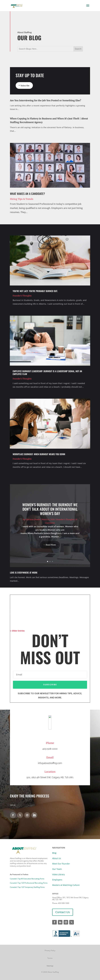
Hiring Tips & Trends (22, 199)
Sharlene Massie (33, 522)
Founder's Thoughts (22, 296)
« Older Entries (17, 631)
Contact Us (63, 912)
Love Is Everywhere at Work (24, 573)
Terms (50, 958)
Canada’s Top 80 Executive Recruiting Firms (27, 879)
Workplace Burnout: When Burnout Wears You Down (39, 454)
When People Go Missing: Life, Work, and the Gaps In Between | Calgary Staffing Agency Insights (49, 612)
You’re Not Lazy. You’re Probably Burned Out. (35, 291)
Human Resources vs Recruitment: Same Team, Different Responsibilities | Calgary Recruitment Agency (46, 591)
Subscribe (25, 85)
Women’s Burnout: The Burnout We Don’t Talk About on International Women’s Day (50, 511)
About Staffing (53, 972)
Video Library (58, 874)
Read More (51, 547)
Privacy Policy (50, 950)
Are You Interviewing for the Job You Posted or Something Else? (46, 100)
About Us (57, 858)
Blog (54, 853)
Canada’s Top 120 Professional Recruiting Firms (29, 883)
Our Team (57, 869)
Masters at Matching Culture (66, 885)
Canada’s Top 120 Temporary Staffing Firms (27, 887)
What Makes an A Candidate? (27, 194)
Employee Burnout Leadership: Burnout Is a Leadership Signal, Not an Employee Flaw (47, 373)
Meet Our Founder (61, 864)
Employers (57, 880)
